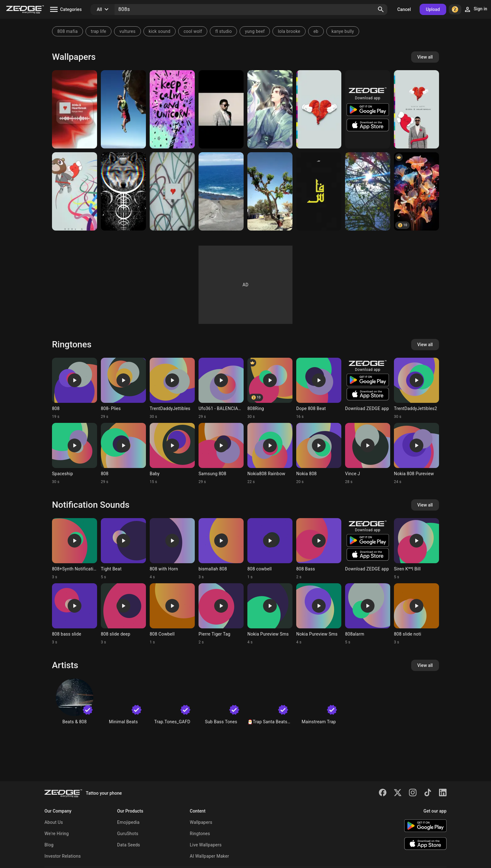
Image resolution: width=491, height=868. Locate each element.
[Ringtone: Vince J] (368, 454)
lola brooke (289, 31)
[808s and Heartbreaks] (221, 109)
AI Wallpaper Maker (209, 856)
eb (316, 31)
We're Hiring (57, 834)
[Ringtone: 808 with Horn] (172, 549)
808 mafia (67, 31)
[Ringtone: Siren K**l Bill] (416, 549)
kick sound (160, 31)
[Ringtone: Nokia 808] (319, 454)
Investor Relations (63, 856)
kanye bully (343, 31)
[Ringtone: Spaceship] (75, 454)
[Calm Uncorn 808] (172, 109)
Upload (433, 9)
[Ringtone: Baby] (172, 454)
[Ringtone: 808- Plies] (123, 388)
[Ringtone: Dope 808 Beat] (319, 388)
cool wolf (193, 31)
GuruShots (128, 834)
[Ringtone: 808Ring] (270, 388)
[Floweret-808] (416, 191)
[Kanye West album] (75, 191)
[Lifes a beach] (221, 191)
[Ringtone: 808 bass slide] (75, 614)
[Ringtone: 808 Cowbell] (172, 614)
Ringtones (200, 834)
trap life (98, 31)
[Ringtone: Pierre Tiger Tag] (221, 614)
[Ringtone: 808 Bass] (319, 549)
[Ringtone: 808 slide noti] (416, 614)
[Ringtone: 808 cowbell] (270, 549)
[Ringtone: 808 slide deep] (123, 614)
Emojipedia (128, 822)
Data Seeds (129, 845)
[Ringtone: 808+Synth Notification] (75, 549)
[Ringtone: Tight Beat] (123, 549)
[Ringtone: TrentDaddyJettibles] (172, 388)
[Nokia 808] (123, 109)
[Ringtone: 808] (75, 388)
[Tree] (270, 191)
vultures (127, 31)
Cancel (404, 9)
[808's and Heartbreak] (416, 109)
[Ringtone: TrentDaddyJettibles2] (416, 388)
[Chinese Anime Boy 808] (270, 109)
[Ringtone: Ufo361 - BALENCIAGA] (221, 388)
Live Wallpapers (206, 845)
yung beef (255, 31)
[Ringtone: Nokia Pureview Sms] (270, 614)
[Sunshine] (368, 191)
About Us (54, 822)
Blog (49, 845)
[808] (123, 191)
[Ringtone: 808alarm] (368, 614)
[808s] (75, 109)
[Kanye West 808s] (319, 109)
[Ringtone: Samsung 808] (221, 454)
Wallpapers (201, 822)
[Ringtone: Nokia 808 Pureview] (416, 454)
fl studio (223, 31)
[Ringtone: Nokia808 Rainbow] (270, 454)
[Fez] (319, 191)
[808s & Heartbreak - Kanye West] (172, 191)
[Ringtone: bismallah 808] (221, 549)
